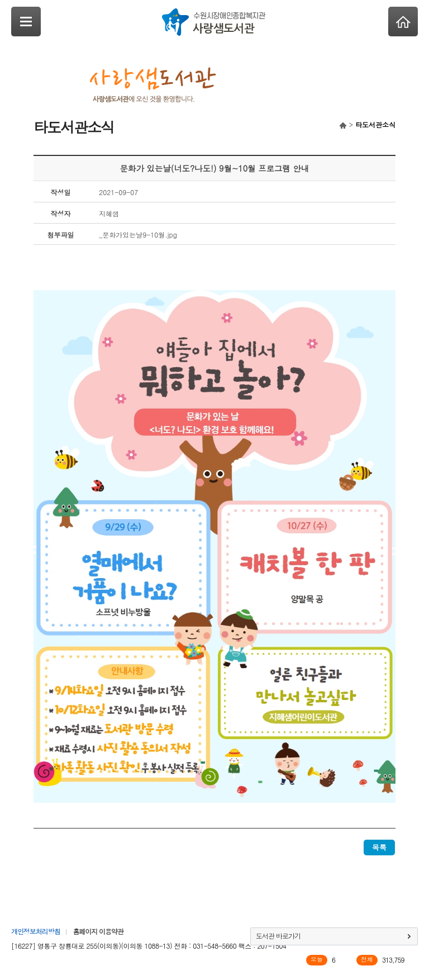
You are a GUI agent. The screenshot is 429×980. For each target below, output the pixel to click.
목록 (379, 847)
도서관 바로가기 (278, 936)
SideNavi (26, 22)
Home (403, 22)
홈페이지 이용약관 (98, 931)
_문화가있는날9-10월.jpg (138, 235)
